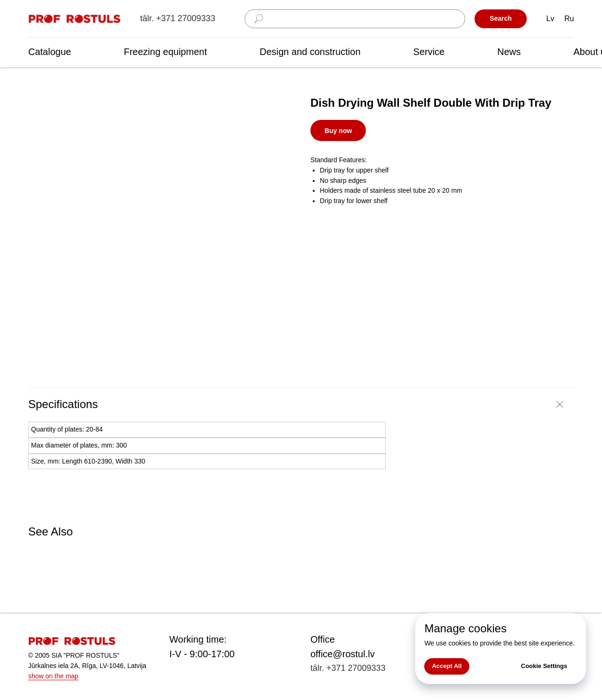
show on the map (53, 676)
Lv (551, 19)
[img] (75, 19)
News (509, 52)
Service (429, 52)
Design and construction (310, 52)
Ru (569, 19)
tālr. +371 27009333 (178, 18)
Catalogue (50, 52)
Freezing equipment (165, 52)
